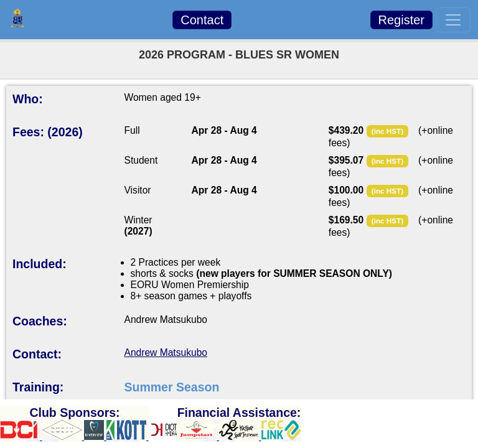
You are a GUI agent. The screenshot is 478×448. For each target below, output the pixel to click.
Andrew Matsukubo (166, 352)
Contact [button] (202, 20)
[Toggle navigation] (453, 20)
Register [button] (401, 20)
